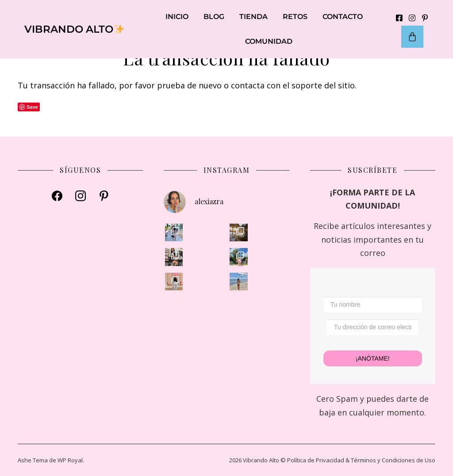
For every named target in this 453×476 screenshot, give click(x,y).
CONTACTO (343, 17)
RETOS (295, 17)
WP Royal (70, 460)
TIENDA (253, 17)
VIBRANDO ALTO (74, 29)
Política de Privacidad (316, 460)
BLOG (214, 17)
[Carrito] (412, 37)
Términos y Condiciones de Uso (393, 460)
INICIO (177, 17)
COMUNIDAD (269, 41)
